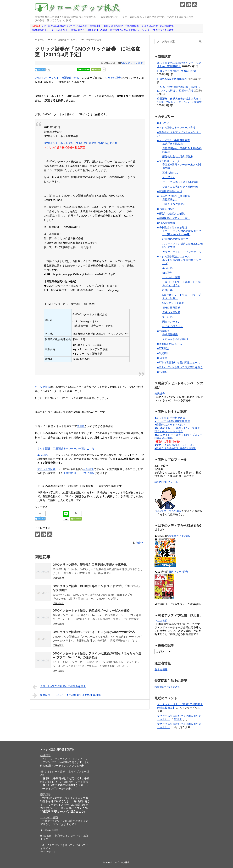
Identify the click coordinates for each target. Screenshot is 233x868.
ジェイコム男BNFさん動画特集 (180, 187)
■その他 (162, 372)
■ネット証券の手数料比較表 (173, 140)
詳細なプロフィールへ (167, 482)
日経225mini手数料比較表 (172, 79)
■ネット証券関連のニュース (173, 257)
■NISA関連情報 (166, 223)
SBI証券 (167, 273)
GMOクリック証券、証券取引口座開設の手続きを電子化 (90, 565)
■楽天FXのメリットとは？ (170, 425)
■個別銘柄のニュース (170, 344)
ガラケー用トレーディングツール (182, 252)
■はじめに (163, 123)
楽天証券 (43, 455)
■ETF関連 (163, 349)
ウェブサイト (48, 852)
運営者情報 (161, 669)
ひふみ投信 (161, 621)
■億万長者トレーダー (170, 161)
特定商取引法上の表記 (167, 687)
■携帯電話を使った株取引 (172, 228)
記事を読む (58, 578)
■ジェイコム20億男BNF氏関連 (172, 421)
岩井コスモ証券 (171, 312)
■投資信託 (163, 353)
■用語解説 (163, 331)
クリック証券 (113, 78)
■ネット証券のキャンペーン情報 (176, 128)
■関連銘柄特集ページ (170, 191)
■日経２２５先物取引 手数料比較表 (175, 448)
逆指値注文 (48, 821)
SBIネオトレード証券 (76, 782)
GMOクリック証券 (132, 63)
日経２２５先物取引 (174, 204)
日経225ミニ (170, 200)
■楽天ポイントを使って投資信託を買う (180, 367)
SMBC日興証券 (171, 308)
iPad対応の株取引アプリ (177, 239)
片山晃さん (169, 177)
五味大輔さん (170, 173)
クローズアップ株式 (120, 862)
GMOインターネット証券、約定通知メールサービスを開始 (91, 611)
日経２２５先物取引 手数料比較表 (177, 71)
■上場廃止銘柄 (166, 209)
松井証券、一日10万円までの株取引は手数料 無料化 (67, 695)
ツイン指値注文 (66, 821)
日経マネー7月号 (178, 572)
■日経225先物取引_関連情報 (174, 196)
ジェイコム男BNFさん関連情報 (180, 182)
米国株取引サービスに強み (79, 473)
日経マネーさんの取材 (169, 511)
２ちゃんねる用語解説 (175, 339)
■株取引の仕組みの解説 (171, 214)
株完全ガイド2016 (179, 536)
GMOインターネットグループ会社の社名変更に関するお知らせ (81, 143)
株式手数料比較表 (173, 144)
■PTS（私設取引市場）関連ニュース (179, 363)
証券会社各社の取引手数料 (178, 157)
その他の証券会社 (173, 326)
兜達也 (81, 426)
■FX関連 (162, 358)
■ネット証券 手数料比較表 (170, 418)
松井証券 (167, 290)
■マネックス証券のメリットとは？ (175, 445)
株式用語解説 (170, 334)
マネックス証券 (46, 469)
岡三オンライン (171, 322)
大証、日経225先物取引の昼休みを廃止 (59, 687)
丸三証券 (167, 317)
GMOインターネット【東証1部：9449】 (58, 78)
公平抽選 (89, 469)
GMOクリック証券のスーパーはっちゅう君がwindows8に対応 (94, 632)
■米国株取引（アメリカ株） (173, 218)
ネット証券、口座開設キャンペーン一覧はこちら (66, 449)
